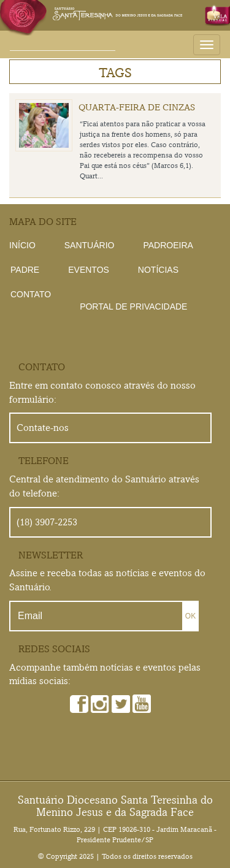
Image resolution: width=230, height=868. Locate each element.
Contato (31, 294)
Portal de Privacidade (133, 306)
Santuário (90, 245)
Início (22, 245)
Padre (25, 270)
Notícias (158, 270)
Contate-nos (43, 428)
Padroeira (168, 245)
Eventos (89, 270)
